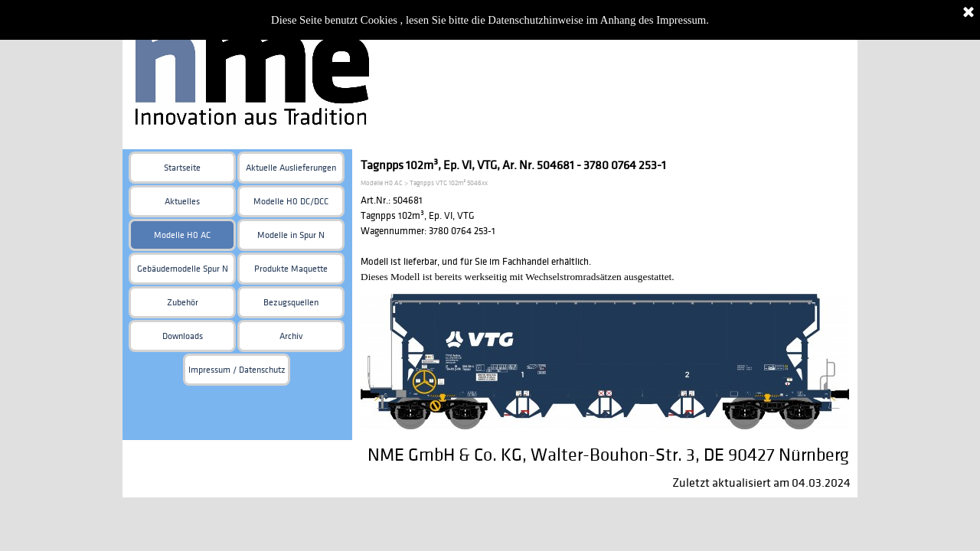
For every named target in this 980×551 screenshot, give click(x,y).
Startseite (182, 168)
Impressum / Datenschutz (237, 370)
